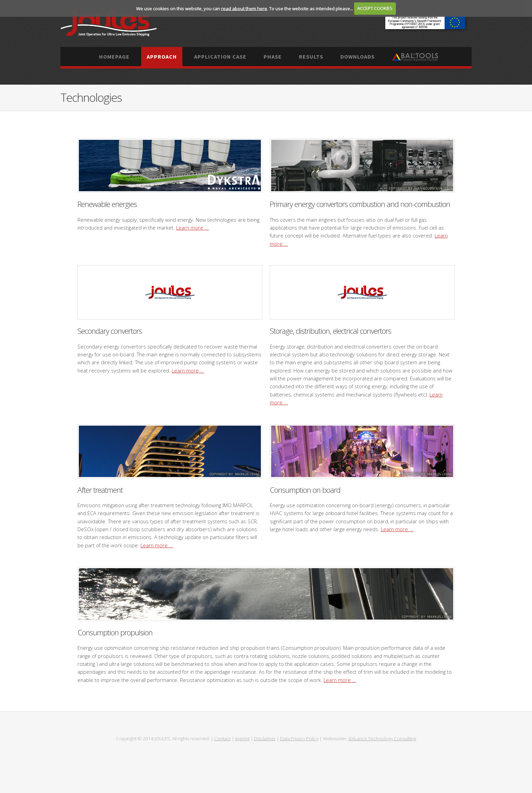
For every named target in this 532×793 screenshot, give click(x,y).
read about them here (244, 8)
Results (311, 57)
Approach (162, 57)
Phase (273, 57)
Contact (222, 739)
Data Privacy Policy (299, 739)
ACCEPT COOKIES (375, 8)
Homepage (114, 57)
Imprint (242, 739)
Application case (220, 57)
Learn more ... (192, 228)
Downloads (358, 57)
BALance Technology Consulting (382, 739)
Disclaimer (265, 739)
